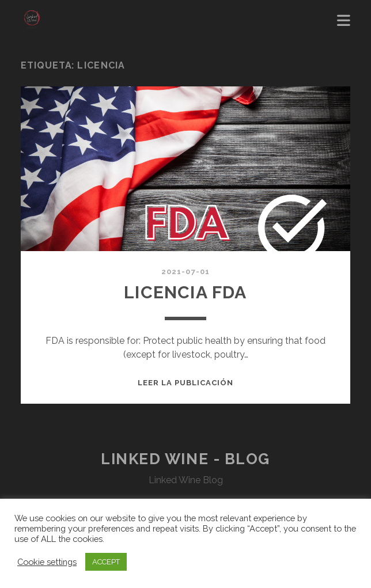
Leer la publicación (186, 383)
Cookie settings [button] (47, 562)
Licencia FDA (185, 292)
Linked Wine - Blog (185, 459)
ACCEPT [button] (106, 562)
